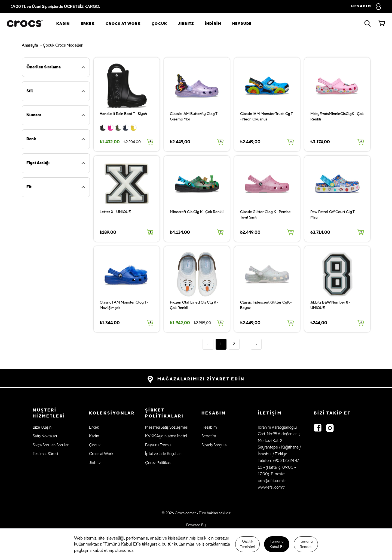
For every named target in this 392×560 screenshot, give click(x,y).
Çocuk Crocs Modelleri (63, 45)
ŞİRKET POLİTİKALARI (164, 413)
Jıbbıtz (186, 24)
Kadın (63, 24)
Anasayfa (30, 45)
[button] (55, 414)
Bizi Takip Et (332, 413)
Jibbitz (95, 463)
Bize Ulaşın (42, 427)
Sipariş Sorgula (214, 445)
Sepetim (209, 436)
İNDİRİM (213, 24)
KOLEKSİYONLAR (112, 413)
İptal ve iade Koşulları (163, 454)
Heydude (242, 24)
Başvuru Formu (158, 445)
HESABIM (214, 413)
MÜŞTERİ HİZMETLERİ (49, 413)
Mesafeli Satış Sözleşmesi (167, 427)
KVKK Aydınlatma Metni (166, 436)
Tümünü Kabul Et (277, 544)
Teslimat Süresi (45, 454)
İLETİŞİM (270, 413)
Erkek (88, 24)
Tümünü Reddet (306, 544)
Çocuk (160, 24)
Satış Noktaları (45, 436)
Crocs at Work (123, 24)
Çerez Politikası (158, 463)
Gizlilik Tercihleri (247, 544)
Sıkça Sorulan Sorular (51, 445)
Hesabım (209, 427)
